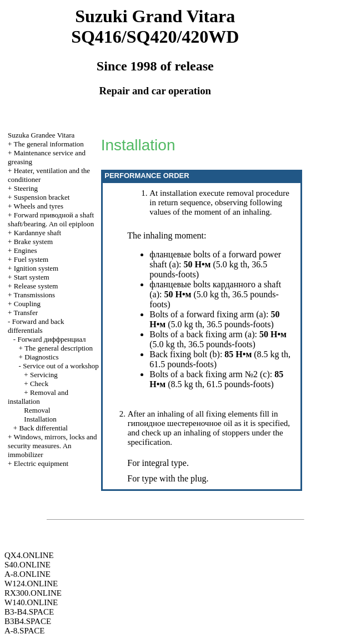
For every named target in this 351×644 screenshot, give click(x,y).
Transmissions (34, 295)
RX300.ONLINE (33, 593)
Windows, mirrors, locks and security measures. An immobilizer (52, 446)
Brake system (33, 242)
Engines (26, 250)
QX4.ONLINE (29, 555)
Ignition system (36, 268)
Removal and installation (38, 397)
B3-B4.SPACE (29, 612)
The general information (48, 144)
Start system (32, 277)
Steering (26, 188)
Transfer (26, 313)
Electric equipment (41, 463)
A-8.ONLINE (27, 574)
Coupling (27, 304)
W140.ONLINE (31, 602)
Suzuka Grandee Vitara (41, 135)
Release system (36, 286)
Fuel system (31, 259)
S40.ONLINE (27, 565)
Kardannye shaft (38, 233)
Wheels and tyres (38, 206)
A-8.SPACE (24, 631)
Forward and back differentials (36, 326)
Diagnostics (41, 357)
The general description (59, 348)
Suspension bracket (42, 197)
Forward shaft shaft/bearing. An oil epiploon (51, 219)
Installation (40, 419)
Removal (37, 410)
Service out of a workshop (61, 366)
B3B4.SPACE (28, 621)
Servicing (44, 375)
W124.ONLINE (31, 584)
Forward (51, 339)
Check (39, 384)
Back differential (43, 428)
